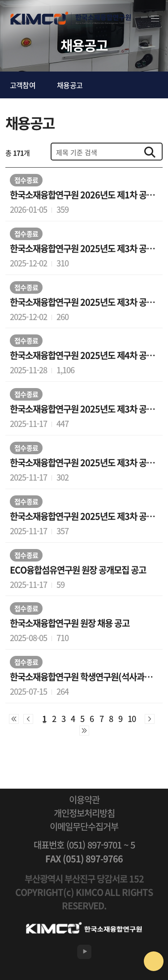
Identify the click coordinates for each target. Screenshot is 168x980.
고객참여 (23, 85)
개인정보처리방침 (84, 813)
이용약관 (84, 800)
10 (132, 719)
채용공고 (70, 85)
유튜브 (84, 952)
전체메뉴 (155, 19)
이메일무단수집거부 (84, 827)
